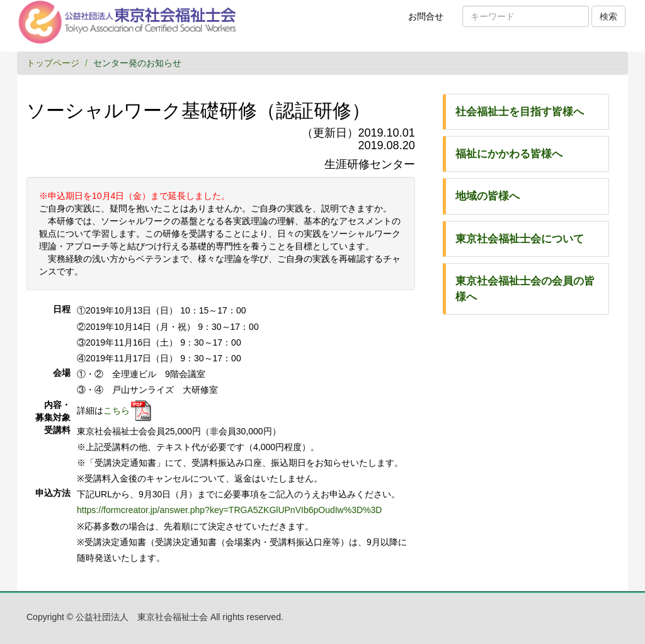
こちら (117, 410)
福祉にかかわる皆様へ (509, 154)
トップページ (53, 63)
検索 (608, 16)
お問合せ (430, 21)
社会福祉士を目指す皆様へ (520, 112)
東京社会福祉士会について (520, 239)
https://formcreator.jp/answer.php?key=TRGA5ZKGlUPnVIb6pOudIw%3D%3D (229, 510)
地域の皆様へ (488, 196)
